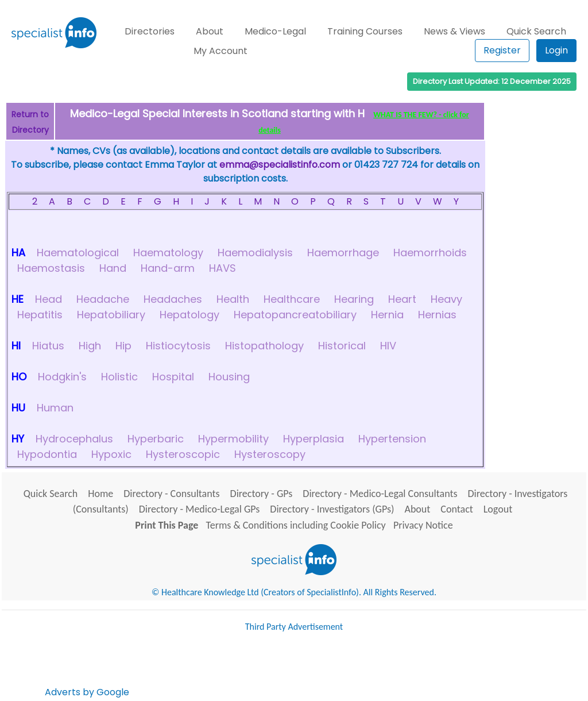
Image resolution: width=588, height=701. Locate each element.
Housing (229, 377)
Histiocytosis (178, 346)
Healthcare (292, 299)
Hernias (437, 315)
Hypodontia (47, 454)
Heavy (446, 299)
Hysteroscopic (183, 454)
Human (55, 408)
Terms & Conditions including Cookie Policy (296, 525)
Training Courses (365, 31)
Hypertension (392, 439)
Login (556, 50)
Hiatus (48, 346)
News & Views (454, 31)
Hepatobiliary (111, 315)
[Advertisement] (341, 669)
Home (100, 494)
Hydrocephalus (74, 439)
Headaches (173, 299)
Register (502, 50)
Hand (113, 268)
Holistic (119, 377)
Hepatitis (40, 315)
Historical (342, 346)
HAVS (223, 268)
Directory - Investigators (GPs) (332, 509)
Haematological (78, 253)
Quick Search (536, 31)
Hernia (387, 315)
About (210, 31)
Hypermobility (233, 439)
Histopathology (264, 346)
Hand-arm (168, 268)
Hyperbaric (156, 439)
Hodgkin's (62, 377)
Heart (402, 299)
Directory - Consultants (171, 494)
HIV (388, 346)
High (90, 346)
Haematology (168, 253)
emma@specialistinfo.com (280, 165)
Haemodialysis (255, 253)
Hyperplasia (314, 439)
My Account (220, 51)
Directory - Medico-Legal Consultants (380, 494)
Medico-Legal (275, 31)
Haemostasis (51, 268)
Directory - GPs (262, 494)
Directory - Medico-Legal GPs (200, 509)
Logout (498, 509)
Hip (123, 346)
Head (49, 299)
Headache (103, 299)
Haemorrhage (343, 253)
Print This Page (167, 525)
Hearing (354, 299)
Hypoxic (111, 454)
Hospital (173, 377)
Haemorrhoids (430, 253)
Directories (150, 31)
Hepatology (189, 315)
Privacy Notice (423, 525)
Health (233, 299)
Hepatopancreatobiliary (295, 315)
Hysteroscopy (270, 454)
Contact (457, 509)
